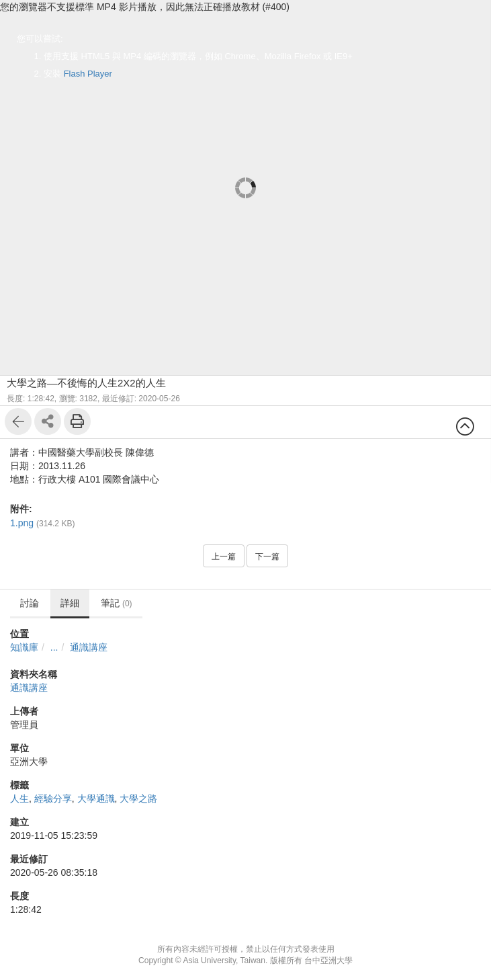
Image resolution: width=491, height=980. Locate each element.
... (54, 647)
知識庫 (24, 647)
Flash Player (88, 74)
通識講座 (89, 647)
